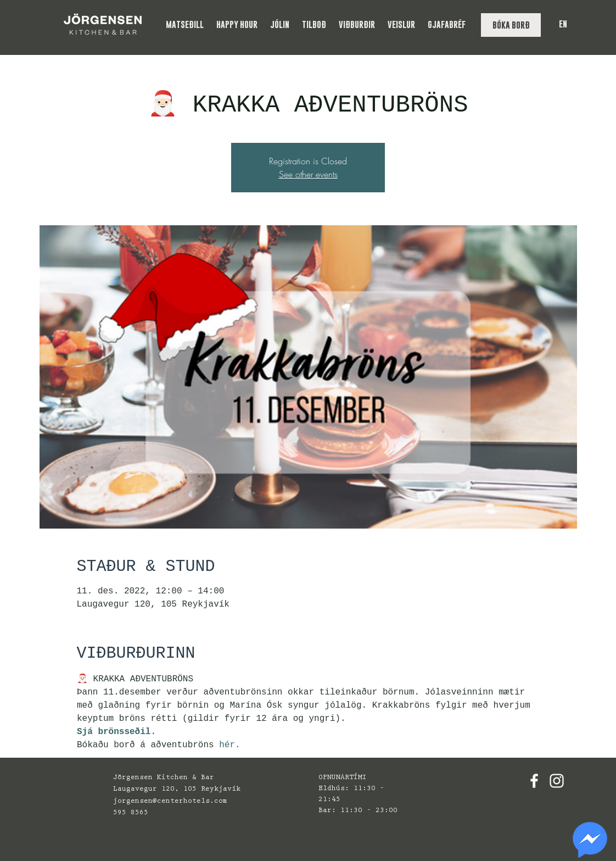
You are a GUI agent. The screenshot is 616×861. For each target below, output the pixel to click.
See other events (308, 174)
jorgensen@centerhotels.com (170, 801)
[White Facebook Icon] (534, 781)
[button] (186, 24)
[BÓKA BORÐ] (511, 25)
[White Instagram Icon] (557, 781)
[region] (590, 840)
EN (563, 24)
